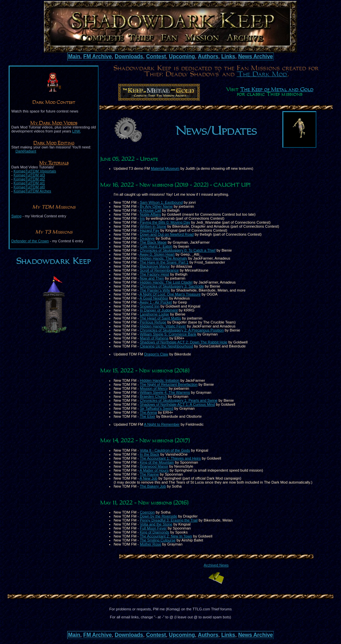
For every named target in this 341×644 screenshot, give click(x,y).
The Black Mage (153, 242)
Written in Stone (153, 226)
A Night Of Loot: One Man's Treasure (170, 294)
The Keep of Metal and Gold (277, 90)
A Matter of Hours (154, 470)
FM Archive (98, 56)
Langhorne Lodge (155, 314)
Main (74, 56)
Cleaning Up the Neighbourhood (167, 346)
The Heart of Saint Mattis (161, 318)
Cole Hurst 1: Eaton (156, 246)
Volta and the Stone (156, 524)
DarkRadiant (26, 151)
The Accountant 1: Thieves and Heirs (170, 458)
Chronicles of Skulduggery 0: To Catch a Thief (178, 250)
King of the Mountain (157, 462)
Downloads (129, 56)
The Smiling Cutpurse (158, 540)
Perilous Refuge (153, 322)
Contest (156, 56)
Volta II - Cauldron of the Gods (165, 450)
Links (228, 56)
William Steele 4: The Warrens (165, 392)
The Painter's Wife (155, 290)
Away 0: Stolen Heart (157, 254)
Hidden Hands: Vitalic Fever (163, 326)
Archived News (216, 565)
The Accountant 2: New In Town (166, 536)
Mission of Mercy (154, 388)
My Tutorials (54, 163)
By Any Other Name (156, 206)
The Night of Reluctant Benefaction (169, 384)
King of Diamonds (155, 532)
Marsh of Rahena (154, 338)
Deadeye (147, 238)
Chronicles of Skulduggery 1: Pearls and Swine (179, 400)
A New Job (148, 478)
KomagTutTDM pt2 (29, 179)
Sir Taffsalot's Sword (157, 408)
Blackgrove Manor (155, 266)
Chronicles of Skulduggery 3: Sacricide (172, 286)
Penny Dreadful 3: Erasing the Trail (169, 520)
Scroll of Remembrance (159, 270)
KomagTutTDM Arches (32, 191)
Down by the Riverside (159, 516)
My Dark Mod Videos (54, 123)
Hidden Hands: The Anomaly (164, 258)
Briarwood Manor (154, 466)
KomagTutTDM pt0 (29, 187)
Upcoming (182, 56)
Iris (142, 218)
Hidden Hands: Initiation (160, 380)
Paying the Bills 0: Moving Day (165, 222)
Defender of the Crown (30, 241)
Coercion (147, 512)
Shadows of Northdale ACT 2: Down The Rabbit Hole (184, 342)
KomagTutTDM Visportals (35, 171)
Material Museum (165, 168)
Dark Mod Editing (54, 143)
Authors (208, 56)
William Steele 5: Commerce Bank (168, 334)
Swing (16, 216)
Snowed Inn (150, 306)
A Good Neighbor (154, 298)
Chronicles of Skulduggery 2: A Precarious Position (182, 330)
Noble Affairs (150, 214)
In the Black (150, 454)
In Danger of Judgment (159, 310)
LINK (76, 131)
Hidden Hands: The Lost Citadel (166, 282)
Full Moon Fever (153, 528)
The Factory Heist (155, 274)
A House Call (150, 210)
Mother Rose (151, 544)
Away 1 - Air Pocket (156, 302)
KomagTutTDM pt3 (29, 175)
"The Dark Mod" (262, 74)
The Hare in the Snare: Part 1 (164, 262)
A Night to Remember (162, 424)
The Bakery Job (153, 486)
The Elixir (148, 416)
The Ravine (149, 474)
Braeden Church (153, 396)
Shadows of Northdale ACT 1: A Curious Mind (177, 404)
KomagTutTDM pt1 (29, 183)
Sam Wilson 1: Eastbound (161, 202)
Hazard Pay (150, 230)
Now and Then (152, 278)
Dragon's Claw (156, 354)
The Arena (149, 412)
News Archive (255, 56)
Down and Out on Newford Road (167, 234)
